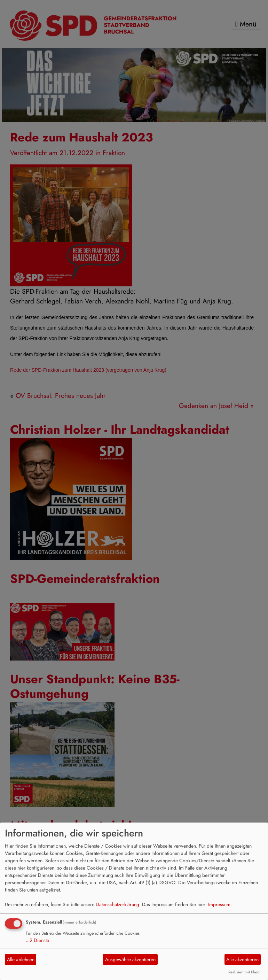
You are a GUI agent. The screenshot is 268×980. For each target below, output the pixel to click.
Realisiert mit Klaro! (244, 972)
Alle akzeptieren (242, 959)
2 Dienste (37, 940)
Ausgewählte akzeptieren (130, 959)
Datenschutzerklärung (117, 904)
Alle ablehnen (21, 959)
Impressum (219, 904)
